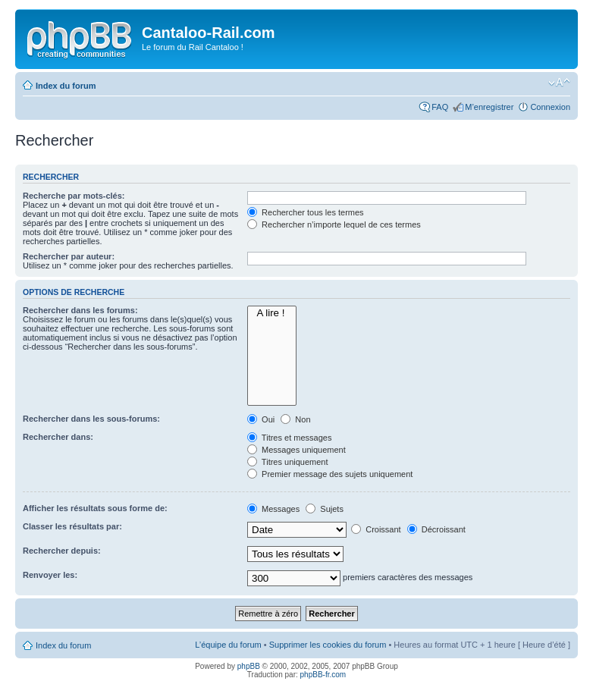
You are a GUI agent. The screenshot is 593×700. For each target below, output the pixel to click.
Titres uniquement (288, 462)
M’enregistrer (489, 107)
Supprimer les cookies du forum (328, 645)
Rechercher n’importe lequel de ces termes (334, 224)
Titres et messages (289, 438)
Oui (261, 419)
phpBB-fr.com (323, 675)
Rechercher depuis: (62, 551)
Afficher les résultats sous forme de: (95, 508)
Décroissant (436, 529)
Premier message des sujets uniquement (330, 474)
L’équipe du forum (228, 645)
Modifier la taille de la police (559, 83)
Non (295, 419)
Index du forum (66, 86)
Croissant (376, 529)
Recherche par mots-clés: (74, 196)
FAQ (440, 107)
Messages (273, 509)
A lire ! (272, 313)
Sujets (325, 509)
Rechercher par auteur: (69, 256)
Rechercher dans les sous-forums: (91, 419)
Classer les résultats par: (72, 526)
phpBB (249, 666)
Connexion (550, 107)
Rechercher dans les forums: (80, 310)
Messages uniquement (296, 450)
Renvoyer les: (50, 575)
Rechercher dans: (58, 437)
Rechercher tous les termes (306, 212)
